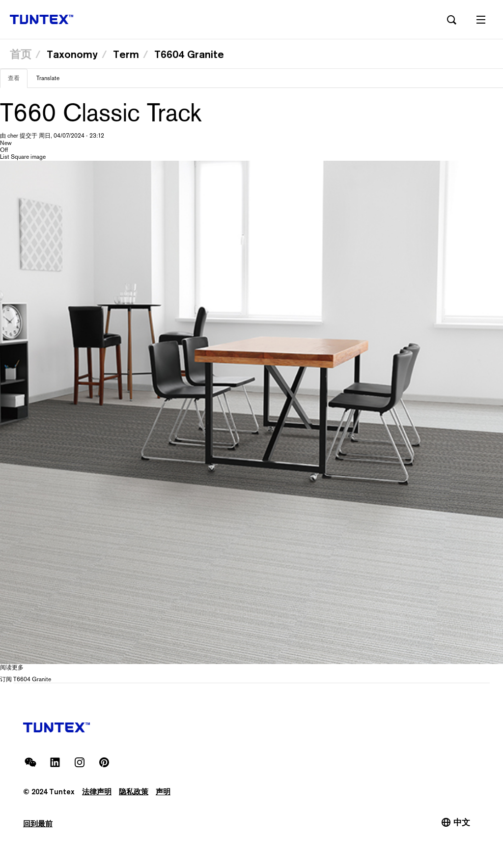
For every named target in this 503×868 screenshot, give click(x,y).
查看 (18, 81)
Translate (48, 78)
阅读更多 (12, 667)
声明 (163, 792)
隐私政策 (134, 792)
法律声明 (97, 792)
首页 (21, 54)
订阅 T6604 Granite (26, 679)
